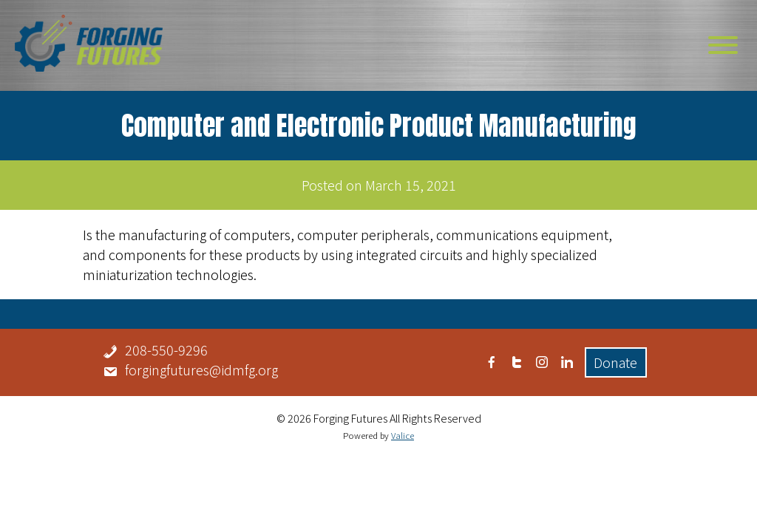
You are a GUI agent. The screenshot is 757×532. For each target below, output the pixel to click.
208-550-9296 (166, 349)
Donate (615, 362)
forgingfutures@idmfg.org (201, 369)
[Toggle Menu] (723, 45)
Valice (403, 435)
